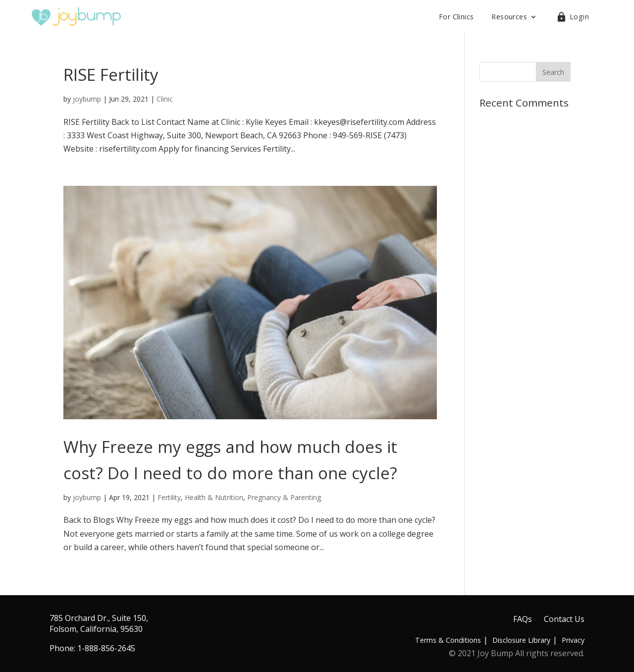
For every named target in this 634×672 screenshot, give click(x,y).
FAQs (523, 619)
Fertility (169, 497)
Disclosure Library (521, 640)
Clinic (165, 99)
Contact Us (564, 619)
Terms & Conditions (448, 640)
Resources (509, 17)
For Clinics (456, 17)
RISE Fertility (111, 75)
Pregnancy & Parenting (284, 497)
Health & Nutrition (214, 497)
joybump (87, 99)
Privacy (573, 640)
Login (579, 17)
